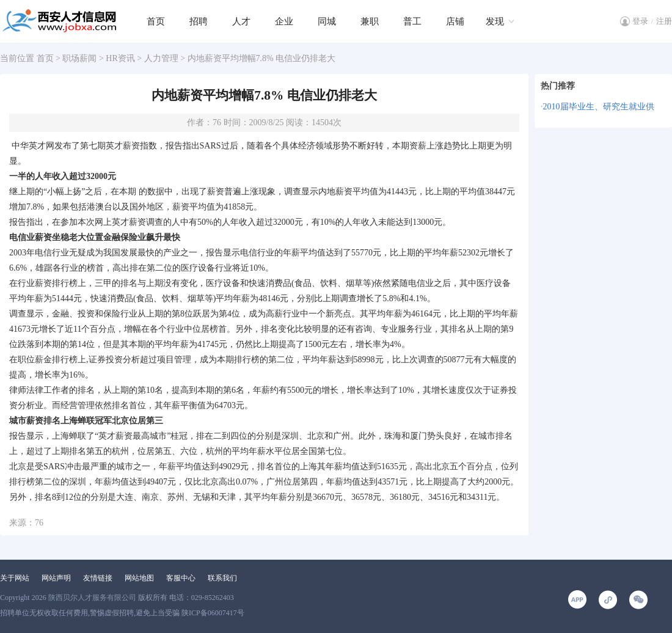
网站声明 (56, 578)
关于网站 (15, 578)
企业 (284, 21)
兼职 (370, 21)
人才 (241, 21)
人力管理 (161, 58)
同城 (327, 21)
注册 (664, 21)
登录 (640, 21)
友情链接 (98, 578)
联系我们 (222, 578)
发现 (495, 21)
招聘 (199, 21)
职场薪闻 (79, 58)
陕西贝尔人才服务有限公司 (92, 598)
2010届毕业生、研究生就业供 (599, 107)
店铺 (455, 21)
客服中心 (181, 578)
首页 (156, 21)
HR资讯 (120, 58)
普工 (412, 21)
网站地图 (139, 578)
